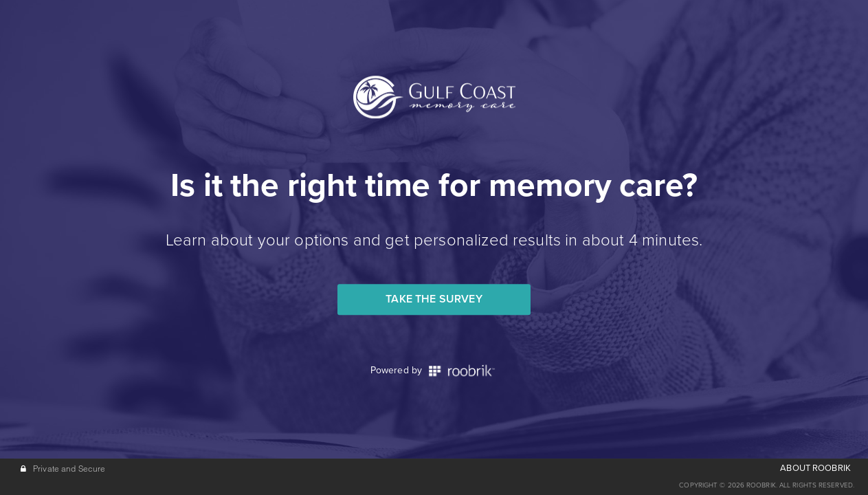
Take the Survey (434, 299)
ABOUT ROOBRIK (815, 468)
